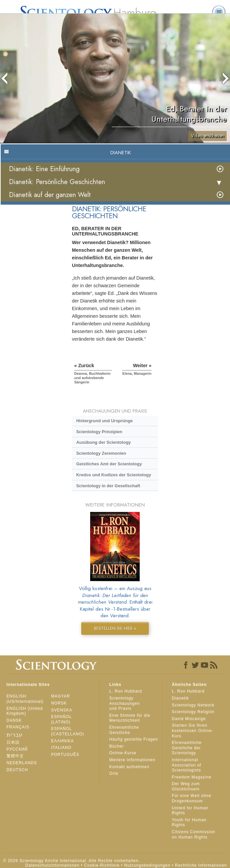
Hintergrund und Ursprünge (105, 421)
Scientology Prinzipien (99, 432)
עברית (15, 735)
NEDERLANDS (22, 763)
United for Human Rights (190, 811)
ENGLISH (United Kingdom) (25, 711)
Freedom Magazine (192, 777)
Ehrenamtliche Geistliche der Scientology (187, 748)
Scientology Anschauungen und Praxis (125, 703)
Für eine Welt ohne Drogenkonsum (192, 798)
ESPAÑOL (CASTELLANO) (67, 731)
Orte (114, 773)
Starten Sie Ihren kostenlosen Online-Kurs (193, 731)
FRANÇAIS (18, 727)
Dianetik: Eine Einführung (44, 169)
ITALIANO (61, 748)
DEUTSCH (17, 770)
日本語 (13, 742)
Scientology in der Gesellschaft (108, 486)
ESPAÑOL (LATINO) (61, 719)
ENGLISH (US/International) (25, 699)
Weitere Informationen (132, 760)
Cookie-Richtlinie (102, 865)
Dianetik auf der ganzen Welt (50, 195)
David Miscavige (189, 719)
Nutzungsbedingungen (147, 865)
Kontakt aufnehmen (129, 767)
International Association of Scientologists (187, 765)
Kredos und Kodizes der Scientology (114, 475)
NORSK (59, 703)
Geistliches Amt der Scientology (109, 464)
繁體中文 (15, 756)
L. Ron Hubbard (126, 691)
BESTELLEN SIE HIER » (115, 628)
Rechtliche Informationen (201, 865)
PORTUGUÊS (65, 755)
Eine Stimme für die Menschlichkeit (130, 718)
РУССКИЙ (17, 749)
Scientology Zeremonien (101, 453)
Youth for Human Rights (189, 823)
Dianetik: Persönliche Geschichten (57, 182)
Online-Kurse (123, 753)
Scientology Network (193, 705)
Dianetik (180, 698)
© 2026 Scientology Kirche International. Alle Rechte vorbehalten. (72, 861)
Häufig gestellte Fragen (134, 739)
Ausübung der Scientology (104, 442)
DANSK (14, 720)
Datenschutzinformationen (53, 865)
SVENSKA (62, 710)
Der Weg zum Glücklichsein (186, 786)
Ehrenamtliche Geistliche (124, 730)
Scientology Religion (193, 712)
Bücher (117, 746)
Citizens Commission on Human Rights (194, 835)
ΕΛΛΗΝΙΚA (62, 741)
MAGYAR (60, 696)
